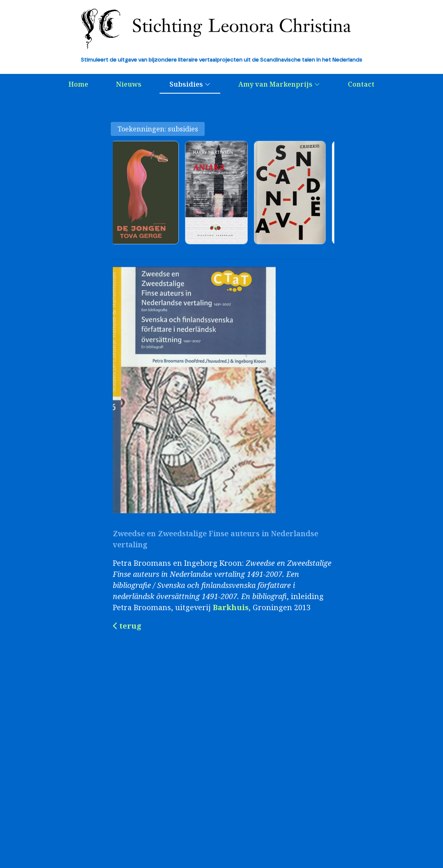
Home (78, 84)
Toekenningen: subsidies (158, 129)
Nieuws (129, 84)
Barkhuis (231, 607)
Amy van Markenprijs (279, 84)
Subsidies (190, 84)
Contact (361, 84)
